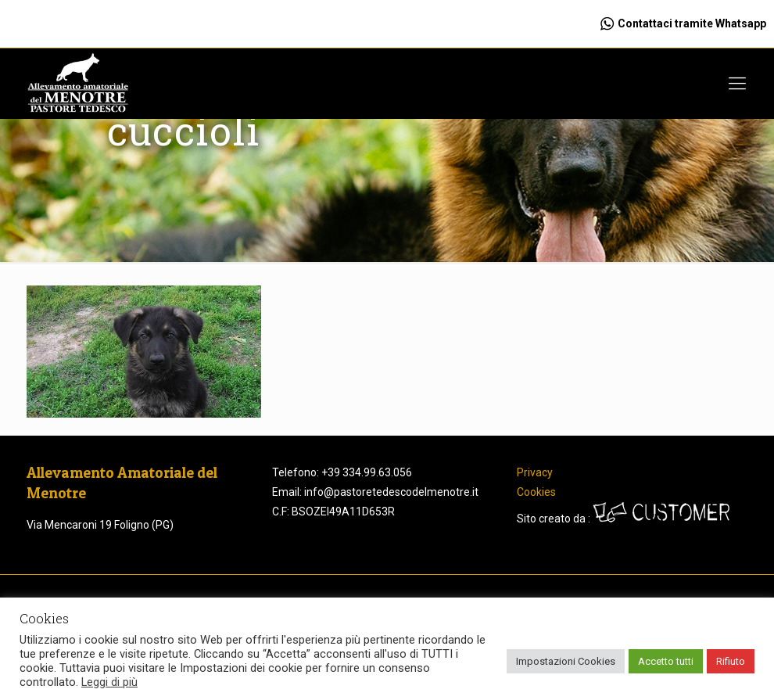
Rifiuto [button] (731, 661)
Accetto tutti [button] (666, 661)
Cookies (536, 492)
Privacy (535, 472)
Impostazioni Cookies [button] (566, 661)
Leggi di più (109, 682)
